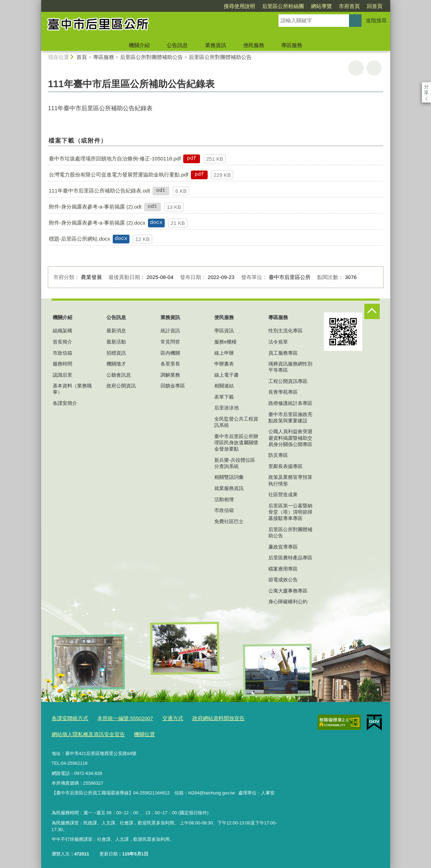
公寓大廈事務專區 (288, 591)
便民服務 (254, 45)
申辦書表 (224, 364)
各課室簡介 (65, 403)
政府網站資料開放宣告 (200, 718)
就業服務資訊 (229, 488)
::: (38, 3)
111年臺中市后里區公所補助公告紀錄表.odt (99, 191)
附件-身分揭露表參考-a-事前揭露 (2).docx (97, 223)
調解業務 (170, 375)
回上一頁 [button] (374, 68)
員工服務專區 (283, 353)
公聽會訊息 (119, 375)
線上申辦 (224, 353)
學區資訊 (224, 331)
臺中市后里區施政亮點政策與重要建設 (290, 417)
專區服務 (292, 45)
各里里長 (170, 364)
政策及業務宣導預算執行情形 (290, 480)
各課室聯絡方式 (68, 718)
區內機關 (170, 353)
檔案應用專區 (283, 569)
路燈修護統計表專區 (290, 403)
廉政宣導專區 (283, 547)
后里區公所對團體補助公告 (151, 57)
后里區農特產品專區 (290, 558)
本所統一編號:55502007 (117, 718)
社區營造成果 (283, 495)
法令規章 (278, 342)
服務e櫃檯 (225, 342)
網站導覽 (281, 6)
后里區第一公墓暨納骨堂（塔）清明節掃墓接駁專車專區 (290, 512)
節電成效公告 (283, 580)
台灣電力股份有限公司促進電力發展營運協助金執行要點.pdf (119, 175)
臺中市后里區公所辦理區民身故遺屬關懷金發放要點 (236, 443)
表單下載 (224, 397)
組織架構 (62, 331)
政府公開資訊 (121, 386)
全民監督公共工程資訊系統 (236, 422)
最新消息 (116, 331)
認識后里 (62, 375)
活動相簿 (224, 499)
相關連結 (224, 386)
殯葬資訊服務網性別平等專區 (290, 367)
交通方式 (159, 718)
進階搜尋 (376, 20)
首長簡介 (62, 342)
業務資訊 (216, 45)
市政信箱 (62, 353)
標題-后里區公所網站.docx (80, 239)
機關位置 (133, 732)
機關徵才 (116, 364)
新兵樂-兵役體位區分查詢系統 (235, 463)
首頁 (82, 57)
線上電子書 (226, 375)
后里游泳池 (226, 408)
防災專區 (278, 455)
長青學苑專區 (283, 392)
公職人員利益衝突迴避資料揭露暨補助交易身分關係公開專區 (290, 438)
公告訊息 (177, 45)
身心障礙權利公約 (288, 602)
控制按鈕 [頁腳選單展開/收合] (372, 311)
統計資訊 (170, 331)
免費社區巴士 (229, 521)
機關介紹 (139, 45)
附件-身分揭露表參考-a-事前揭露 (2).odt (95, 207)
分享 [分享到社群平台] (426, 87)
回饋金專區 (173, 386)
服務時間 (62, 364)
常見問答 (170, 342)
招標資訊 (116, 353)
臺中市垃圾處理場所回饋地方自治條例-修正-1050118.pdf (115, 158)
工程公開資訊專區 (288, 381)
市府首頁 (309, 6)
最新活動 (116, 342)
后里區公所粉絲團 (243, 6)
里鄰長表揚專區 (285, 466)
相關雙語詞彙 (229, 477)
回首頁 (335, 6)
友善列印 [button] (356, 68)
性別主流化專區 (285, 331)
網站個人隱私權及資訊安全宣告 (83, 732)
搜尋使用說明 (199, 6)
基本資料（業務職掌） (72, 389)
